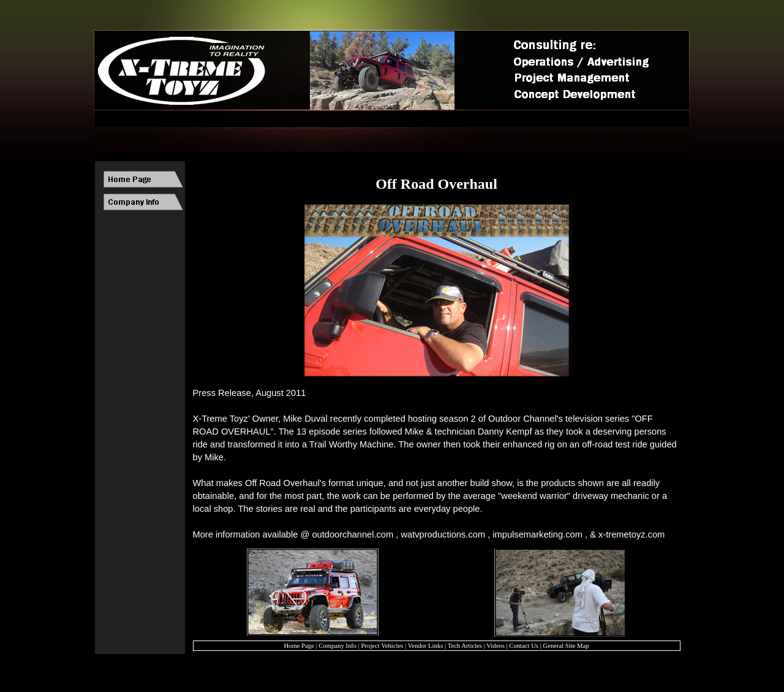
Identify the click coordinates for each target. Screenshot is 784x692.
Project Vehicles (383, 646)
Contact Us (524, 646)
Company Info (337, 646)
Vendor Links (426, 646)
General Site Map (566, 646)
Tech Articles (465, 646)
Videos (496, 646)
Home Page (299, 646)
